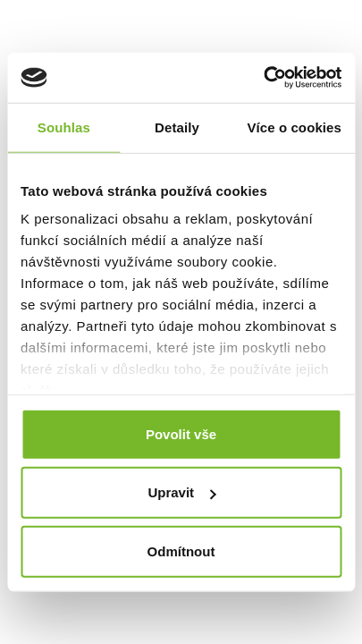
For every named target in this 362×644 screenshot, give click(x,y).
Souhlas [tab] (64, 127)
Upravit (181, 492)
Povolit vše (181, 433)
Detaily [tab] (177, 127)
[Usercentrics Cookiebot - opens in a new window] (263, 78)
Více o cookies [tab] (294, 127)
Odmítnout (181, 551)
